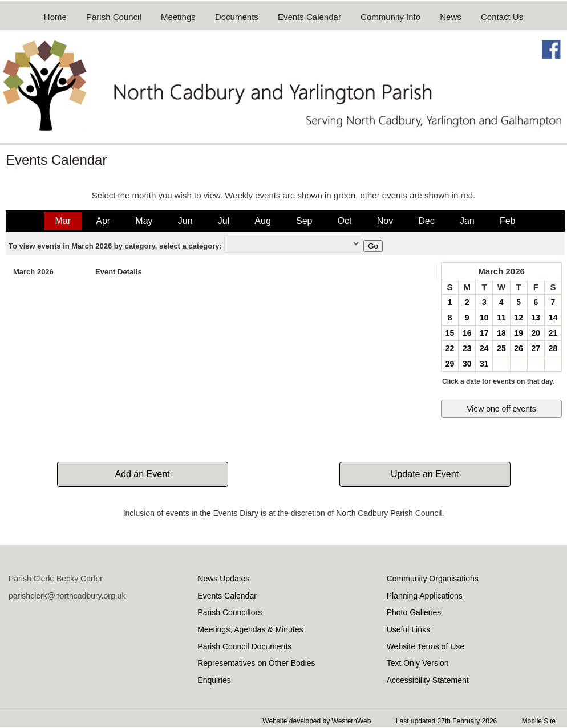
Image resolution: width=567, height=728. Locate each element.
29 (450, 364)
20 (536, 333)
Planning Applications (425, 596)
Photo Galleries (414, 612)
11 (501, 318)
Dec (426, 221)
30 (467, 364)
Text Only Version (418, 663)
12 (519, 318)
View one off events (501, 409)
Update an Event (425, 474)
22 (450, 348)
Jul (224, 221)
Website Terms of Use (426, 646)
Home (55, 17)
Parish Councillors (230, 612)
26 (519, 348)
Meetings (178, 17)
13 (536, 318)
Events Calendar (309, 17)
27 (536, 348)
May (144, 221)
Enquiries (214, 680)
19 (519, 333)
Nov (385, 221)
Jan (467, 221)
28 (553, 348)
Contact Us (502, 17)
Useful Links (408, 629)
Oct (345, 221)
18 (501, 333)
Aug (262, 221)
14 (553, 318)
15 (450, 333)
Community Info (390, 17)
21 (553, 333)
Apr (103, 221)
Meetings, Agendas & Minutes (250, 629)
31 (484, 364)
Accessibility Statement (428, 680)
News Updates (223, 579)
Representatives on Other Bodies (256, 663)
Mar (63, 221)
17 (484, 333)
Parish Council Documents (244, 646)
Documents (237, 17)
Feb (508, 221)
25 (501, 348)
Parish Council (114, 17)
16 (467, 333)
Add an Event (142, 474)
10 (484, 318)
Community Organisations (433, 579)
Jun (185, 221)
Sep (304, 221)
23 (467, 348)
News (451, 17)
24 (484, 348)
